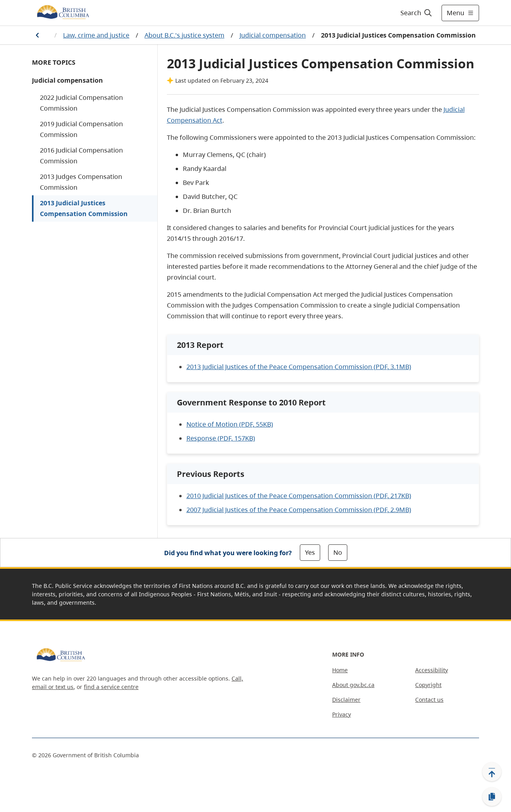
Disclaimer (346, 700)
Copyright (428, 685)
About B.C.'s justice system (184, 35)
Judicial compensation (273, 35)
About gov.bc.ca (353, 685)
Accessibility (432, 670)
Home (340, 670)
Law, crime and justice (96, 35)
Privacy (342, 714)
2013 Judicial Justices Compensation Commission (84, 208)
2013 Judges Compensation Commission (81, 182)
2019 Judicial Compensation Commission (81, 129)
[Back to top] (492, 772)
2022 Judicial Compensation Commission (81, 103)
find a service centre (111, 687)
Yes (310, 552)
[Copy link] (492, 797)
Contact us (429, 700)
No (338, 552)
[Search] (417, 13)
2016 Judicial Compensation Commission (81, 156)
